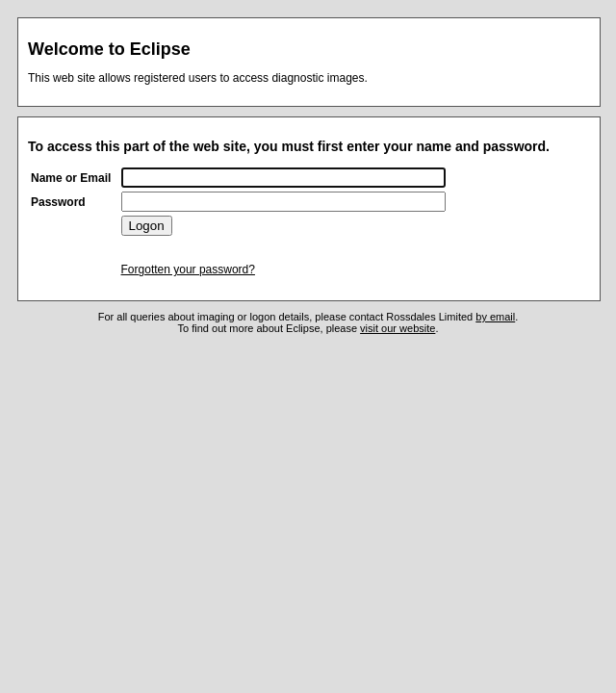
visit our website (398, 328)
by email (495, 317)
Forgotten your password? (188, 269)
